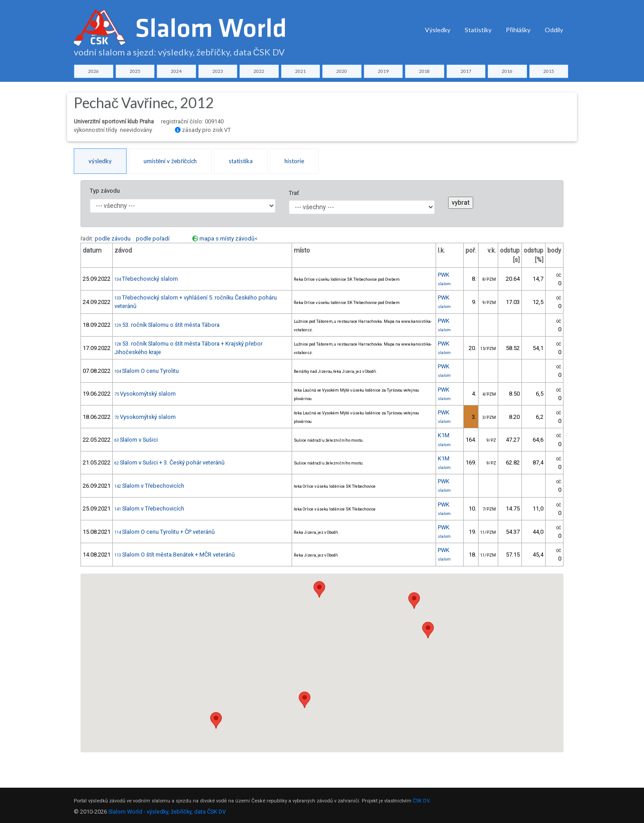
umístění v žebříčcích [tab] (170, 161)
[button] (319, 589)
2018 (424, 71)
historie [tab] (294, 161)
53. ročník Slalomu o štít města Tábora (167, 325)
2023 (218, 71)
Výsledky (438, 30)
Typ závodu (105, 191)
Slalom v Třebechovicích (149, 486)
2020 (342, 71)
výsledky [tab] (100, 161)
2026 (93, 71)
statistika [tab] (241, 161)
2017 (466, 71)
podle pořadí (153, 238)
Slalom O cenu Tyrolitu (147, 371)
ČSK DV (421, 801)
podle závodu (113, 238)
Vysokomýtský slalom (145, 394)
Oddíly (554, 30)
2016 (507, 71)
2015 (549, 71)
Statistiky (478, 30)
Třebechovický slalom (146, 279)
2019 (383, 71)
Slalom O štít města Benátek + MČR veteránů (175, 555)
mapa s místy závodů (227, 238)
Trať (294, 193)
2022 (259, 71)
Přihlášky (518, 30)
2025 (135, 71)
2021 (301, 71)
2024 (176, 71)
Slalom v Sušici (136, 440)
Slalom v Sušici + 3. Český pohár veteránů (169, 462)
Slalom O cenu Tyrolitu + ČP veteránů (165, 532)
